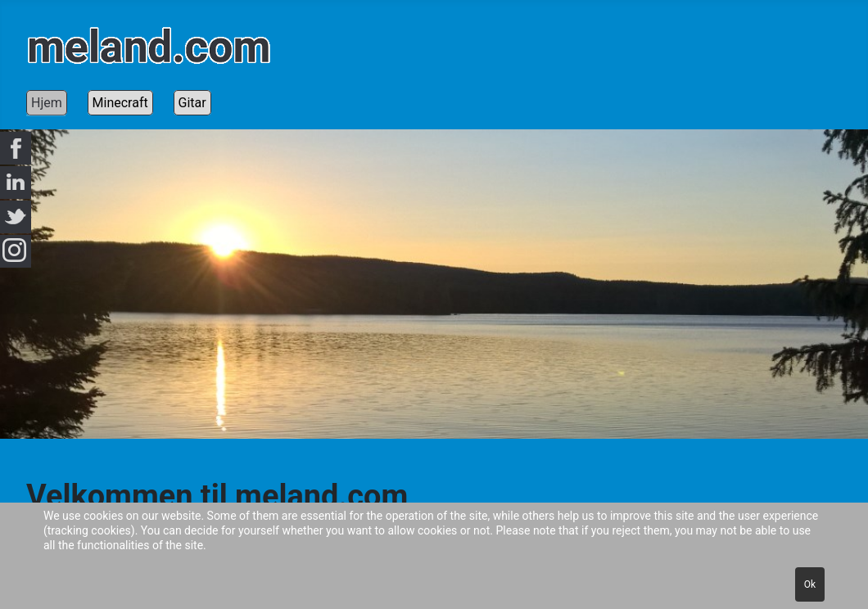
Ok (810, 584)
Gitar (192, 103)
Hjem (47, 103)
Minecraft (120, 103)
